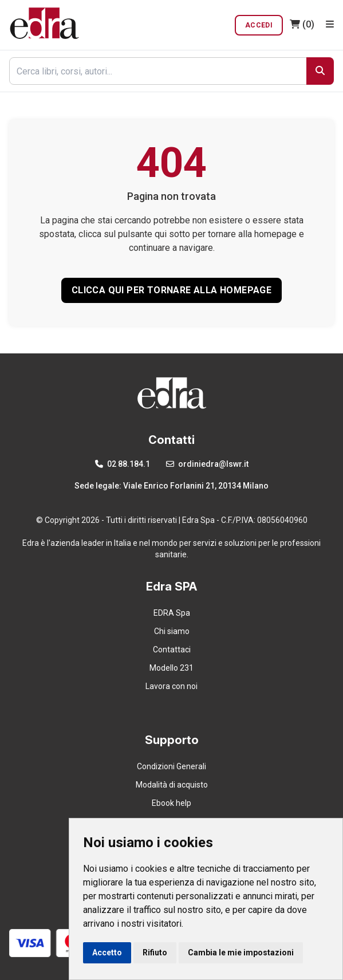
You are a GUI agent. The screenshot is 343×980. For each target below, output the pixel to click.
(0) (302, 24)
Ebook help (171, 803)
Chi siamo (172, 631)
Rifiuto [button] (155, 953)
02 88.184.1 (123, 464)
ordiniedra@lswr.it (207, 464)
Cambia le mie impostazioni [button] (241, 953)
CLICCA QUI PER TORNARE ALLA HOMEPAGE (171, 290)
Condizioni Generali (171, 766)
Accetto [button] (107, 953)
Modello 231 (171, 668)
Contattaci (172, 650)
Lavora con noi (171, 686)
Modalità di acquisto (172, 785)
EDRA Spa (172, 613)
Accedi (259, 25)
